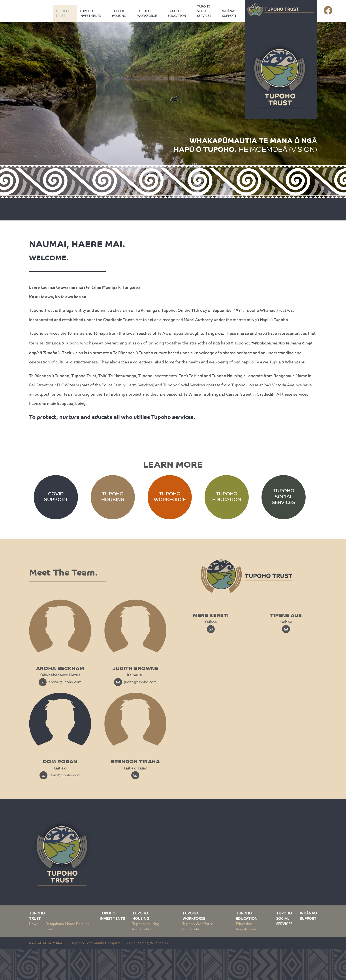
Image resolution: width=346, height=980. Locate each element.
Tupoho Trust (62, 13)
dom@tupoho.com (60, 775)
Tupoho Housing (119, 13)
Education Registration (246, 927)
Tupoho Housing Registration (146, 927)
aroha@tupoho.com (60, 682)
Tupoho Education (177, 13)
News (34, 924)
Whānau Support (229, 13)
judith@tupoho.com (135, 682)
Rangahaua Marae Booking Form (68, 927)
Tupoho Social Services (204, 11)
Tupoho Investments (90, 13)
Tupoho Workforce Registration (198, 927)
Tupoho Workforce (147, 13)
